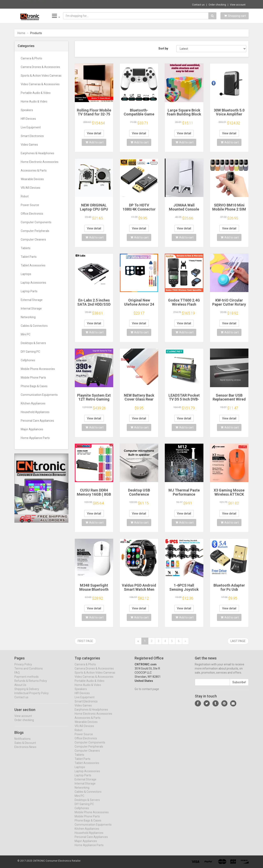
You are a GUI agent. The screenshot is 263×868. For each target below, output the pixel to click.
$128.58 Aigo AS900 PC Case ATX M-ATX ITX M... (79, 4)
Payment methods (27, 680)
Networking (28, 317)
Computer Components (36, 222)
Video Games (29, 145)
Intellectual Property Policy (32, 697)
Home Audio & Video (34, 101)
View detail (94, 133)
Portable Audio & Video (36, 93)
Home (21, 33)
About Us (20, 688)
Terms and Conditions (29, 672)
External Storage (32, 300)
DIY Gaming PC (30, 352)
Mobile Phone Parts (33, 378)
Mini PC (26, 334)
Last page (238, 641)
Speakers (27, 110)
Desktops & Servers (33, 343)
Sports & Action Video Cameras (41, 76)
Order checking (217, 5)
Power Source (30, 205)
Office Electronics (32, 214)
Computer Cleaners (33, 239)
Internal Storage (31, 309)
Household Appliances (35, 412)
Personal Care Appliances (37, 421)
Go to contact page (147, 693)
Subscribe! (239, 686)
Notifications (22, 742)
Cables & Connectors (34, 326)
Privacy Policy (23, 668)
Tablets (26, 248)
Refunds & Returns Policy (31, 684)
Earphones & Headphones (37, 153)
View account (238, 5)
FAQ (17, 676)
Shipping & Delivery (27, 693)
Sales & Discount (25, 746)
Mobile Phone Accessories (38, 369)
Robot (25, 196)
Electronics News (25, 750)
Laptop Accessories (33, 283)
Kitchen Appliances (33, 403)
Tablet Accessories (33, 265)
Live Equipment (31, 127)
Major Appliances (32, 429)
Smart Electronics (32, 136)
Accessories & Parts (34, 170)
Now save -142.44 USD (32, 4)
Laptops (26, 274)
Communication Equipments (39, 395)
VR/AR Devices (31, 188)
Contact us (198, 5)
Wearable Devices (32, 179)
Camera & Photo (31, 58)
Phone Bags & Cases (34, 386)
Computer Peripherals (35, 231)
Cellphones (28, 360)
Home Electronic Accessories (40, 162)
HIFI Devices (28, 119)
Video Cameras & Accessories (40, 84)
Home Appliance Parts (35, 438)
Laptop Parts (29, 291)
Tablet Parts (29, 257)
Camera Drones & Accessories (40, 67)
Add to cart (95, 142)
